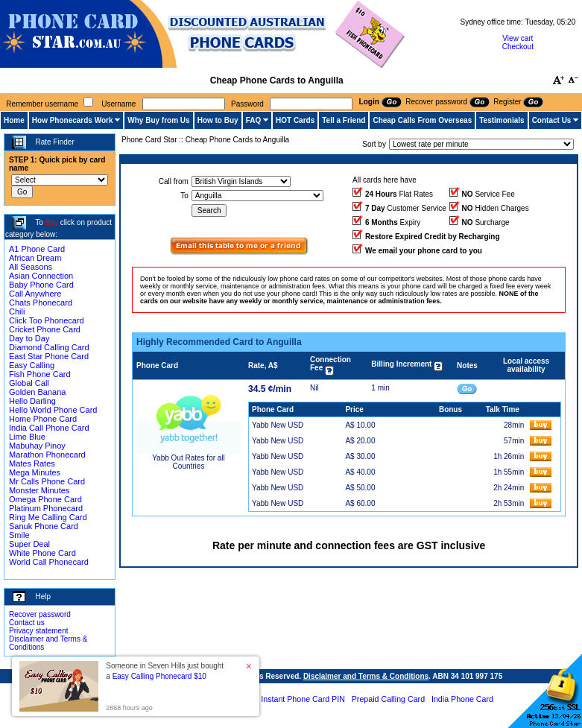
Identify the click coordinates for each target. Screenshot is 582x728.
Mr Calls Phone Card (47, 481)
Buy (52, 222)
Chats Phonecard (41, 303)
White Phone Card (42, 553)
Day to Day (29, 338)
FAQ (254, 120)
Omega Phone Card (45, 499)
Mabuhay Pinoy (37, 446)
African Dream (35, 258)
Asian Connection (41, 276)
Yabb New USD (278, 425)
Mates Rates (32, 463)
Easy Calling (32, 365)
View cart (518, 38)
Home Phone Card (43, 419)
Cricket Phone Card (45, 329)
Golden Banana (37, 392)
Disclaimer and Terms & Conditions (366, 676)
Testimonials (502, 120)
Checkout (518, 47)
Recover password (40, 614)
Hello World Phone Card (53, 410)
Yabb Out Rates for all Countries (189, 462)
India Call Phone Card (49, 428)
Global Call (29, 383)
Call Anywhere (35, 294)
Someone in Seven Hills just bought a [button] (165, 671)
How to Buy (218, 120)
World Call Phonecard (49, 562)
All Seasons (31, 267)
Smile (19, 535)
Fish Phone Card (40, 374)
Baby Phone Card (41, 285)
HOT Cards (295, 120)
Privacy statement (38, 631)
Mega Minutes (35, 472)
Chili (17, 311)
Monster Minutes (39, 490)
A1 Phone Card (37, 249)
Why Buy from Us (158, 120)
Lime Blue (27, 437)
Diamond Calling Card (49, 347)
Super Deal (29, 544)
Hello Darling (32, 401)
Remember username (42, 104)
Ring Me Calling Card (48, 517)
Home (14, 120)
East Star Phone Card (49, 356)
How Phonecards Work (73, 120)
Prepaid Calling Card (388, 699)
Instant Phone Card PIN (303, 699)
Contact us (27, 623)
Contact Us (552, 120)
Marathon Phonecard (47, 455)
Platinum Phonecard (46, 508)
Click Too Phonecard (47, 320)
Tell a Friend (344, 120)
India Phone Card (462, 699)
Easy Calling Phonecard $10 (159, 676)
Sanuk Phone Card (44, 526)
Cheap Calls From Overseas (422, 120)
